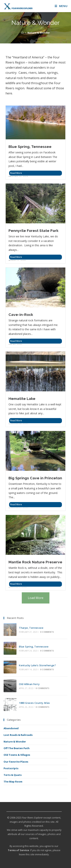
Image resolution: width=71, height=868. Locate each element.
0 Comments (47, 632)
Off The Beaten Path (17, 748)
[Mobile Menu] (61, 6)
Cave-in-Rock (21, 315)
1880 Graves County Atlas (34, 703)
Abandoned (11, 728)
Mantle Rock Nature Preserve (35, 562)
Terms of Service (18, 850)
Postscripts (11, 768)
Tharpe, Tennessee (31, 628)
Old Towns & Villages (17, 755)
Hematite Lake (22, 399)
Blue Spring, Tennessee (30, 147)
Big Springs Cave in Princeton (35, 478)
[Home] (22, 33)
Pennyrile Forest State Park (34, 231)
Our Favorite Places (16, 762)
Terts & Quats (13, 775)
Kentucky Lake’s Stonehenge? (37, 665)
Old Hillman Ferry (29, 684)
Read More (16, 173)
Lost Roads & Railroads (18, 735)
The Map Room (13, 782)
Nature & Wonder (39, 33)
